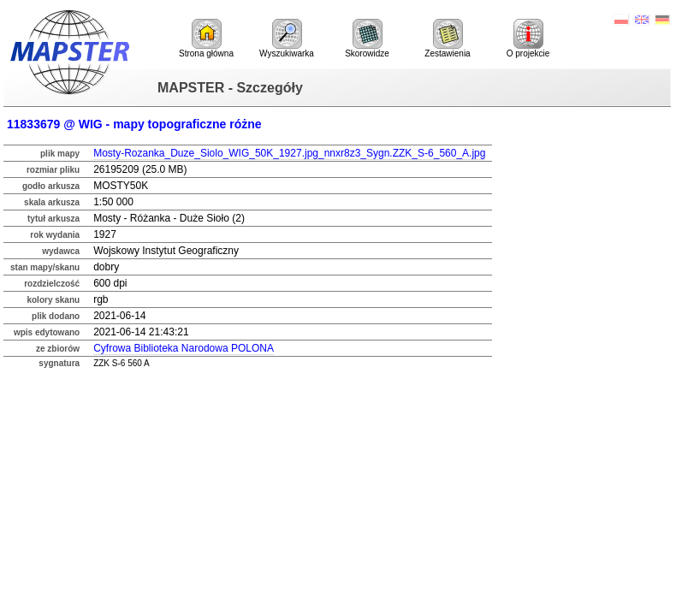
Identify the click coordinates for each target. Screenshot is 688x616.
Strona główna (206, 38)
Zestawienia (447, 38)
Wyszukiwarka (287, 38)
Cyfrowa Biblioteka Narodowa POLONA (184, 348)
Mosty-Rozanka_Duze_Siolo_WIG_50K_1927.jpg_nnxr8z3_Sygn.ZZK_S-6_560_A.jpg (289, 153)
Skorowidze (367, 38)
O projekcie (528, 38)
